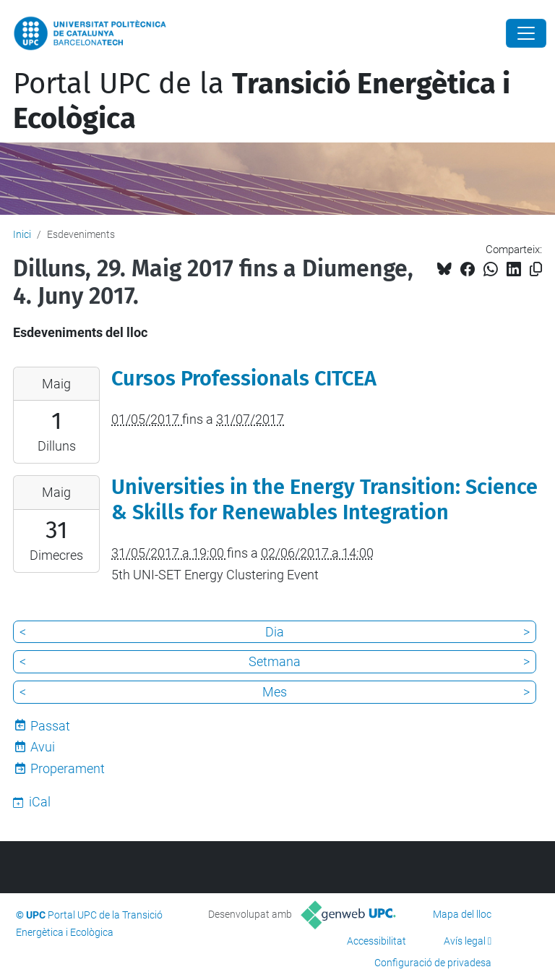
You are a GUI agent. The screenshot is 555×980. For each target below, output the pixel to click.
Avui (43, 747)
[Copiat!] (536, 269)
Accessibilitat (377, 941)
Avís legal (465, 941)
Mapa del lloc (462, 914)
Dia (275, 632)
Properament (68, 768)
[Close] (526, 33)
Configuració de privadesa (433, 963)
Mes (275, 692)
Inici (22, 234)
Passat (50, 726)
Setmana (275, 661)
